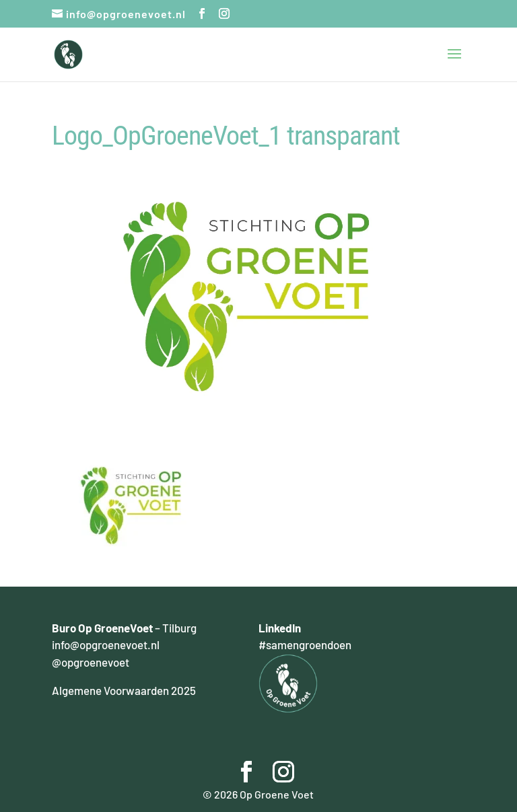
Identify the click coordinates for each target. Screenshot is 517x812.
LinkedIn (280, 628)
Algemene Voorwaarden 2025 (124, 690)
